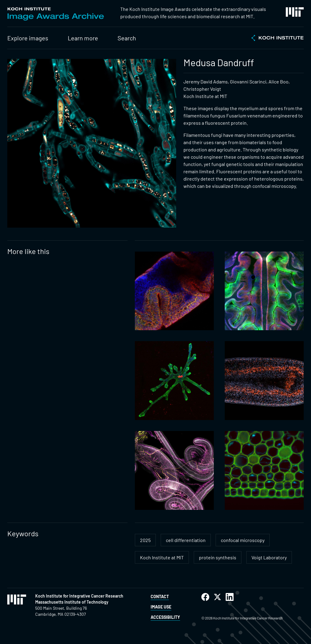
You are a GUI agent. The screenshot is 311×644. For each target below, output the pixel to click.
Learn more (83, 38)
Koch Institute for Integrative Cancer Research (79, 596)
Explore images (28, 38)
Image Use (161, 607)
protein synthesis (218, 557)
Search (127, 38)
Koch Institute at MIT (162, 557)
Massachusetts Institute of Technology (72, 602)
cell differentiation (186, 540)
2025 (145, 540)
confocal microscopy (243, 540)
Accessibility (165, 617)
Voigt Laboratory (269, 557)
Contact (160, 597)
